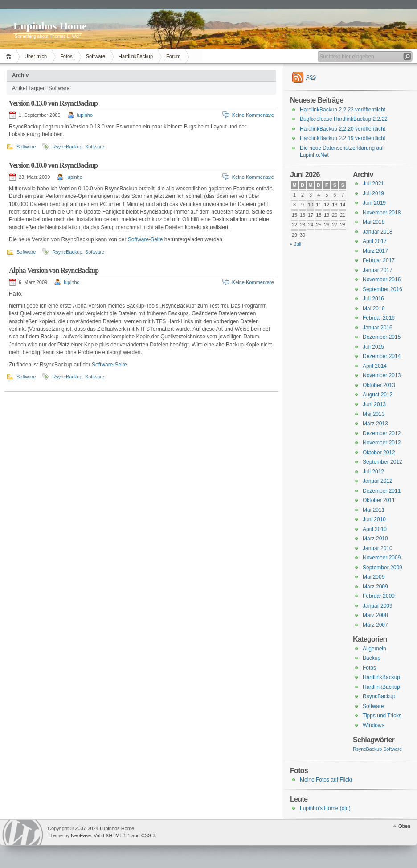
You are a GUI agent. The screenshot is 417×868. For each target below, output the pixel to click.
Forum (173, 56)
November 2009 (382, 558)
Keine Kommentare (253, 115)
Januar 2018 (378, 232)
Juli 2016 (373, 299)
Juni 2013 (374, 404)
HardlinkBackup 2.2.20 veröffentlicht (343, 129)
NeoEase (81, 835)
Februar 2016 (379, 318)
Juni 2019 (374, 203)
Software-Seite (145, 239)
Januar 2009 (378, 606)
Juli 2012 (373, 472)
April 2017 (375, 241)
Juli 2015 (373, 347)
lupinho (85, 115)
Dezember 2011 (382, 491)
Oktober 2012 (379, 453)
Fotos (66, 56)
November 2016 (382, 280)
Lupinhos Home (50, 26)
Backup (372, 658)
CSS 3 (148, 835)
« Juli (296, 244)
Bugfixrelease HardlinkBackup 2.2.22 (344, 119)
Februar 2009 (379, 596)
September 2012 (382, 462)
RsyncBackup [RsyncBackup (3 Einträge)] (367, 749)
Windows (374, 725)
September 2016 (382, 289)
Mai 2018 (374, 222)
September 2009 (382, 568)
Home (10, 56)
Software (96, 56)
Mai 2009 (374, 577)
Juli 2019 (373, 193)
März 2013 (375, 424)
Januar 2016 (378, 328)
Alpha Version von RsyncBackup (54, 270)
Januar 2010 (378, 548)
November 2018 (382, 213)
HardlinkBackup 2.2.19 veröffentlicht (343, 138)
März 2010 (375, 539)
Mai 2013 (374, 414)
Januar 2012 (378, 481)
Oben (404, 826)
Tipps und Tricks (382, 716)
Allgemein (374, 649)
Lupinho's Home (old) (325, 808)
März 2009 (375, 587)
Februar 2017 (379, 260)
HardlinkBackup (136, 56)
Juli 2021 (373, 184)
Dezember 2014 (382, 356)
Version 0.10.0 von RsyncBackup (53, 165)
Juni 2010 (374, 519)
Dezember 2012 (382, 433)
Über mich (36, 56)
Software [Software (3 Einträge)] (392, 749)
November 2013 (382, 375)
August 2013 (378, 395)
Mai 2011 (374, 510)
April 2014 (375, 366)
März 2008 (375, 615)
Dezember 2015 (382, 337)
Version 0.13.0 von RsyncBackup (53, 103)
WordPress (23, 833)
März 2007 (375, 625)
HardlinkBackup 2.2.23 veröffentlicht (343, 110)
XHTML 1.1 (118, 835)
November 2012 (382, 443)
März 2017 (375, 251)
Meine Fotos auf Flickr (326, 780)
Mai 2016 (374, 309)
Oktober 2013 (379, 385)
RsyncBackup (67, 147)
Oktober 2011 (379, 500)
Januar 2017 (378, 270)
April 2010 (375, 529)
